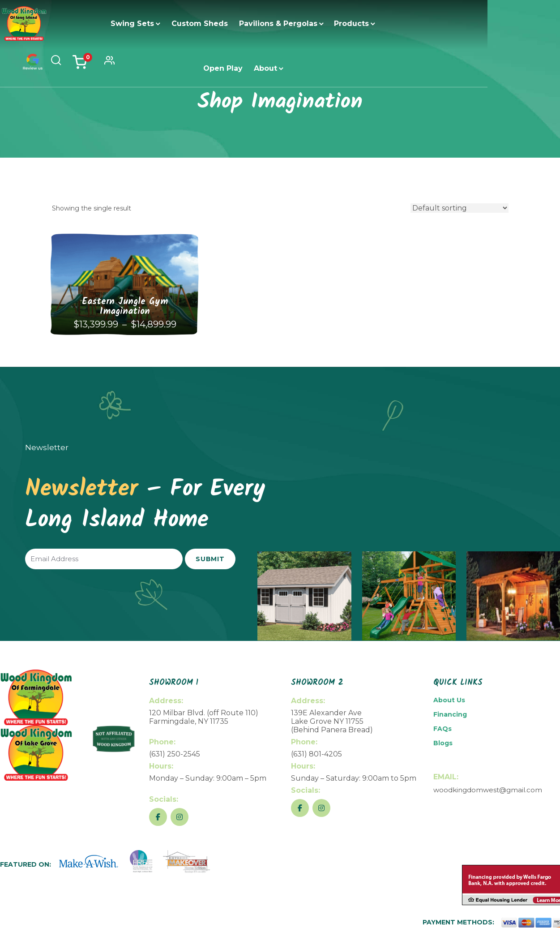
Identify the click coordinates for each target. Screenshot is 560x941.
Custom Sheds (169, 24)
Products (321, 24)
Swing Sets (101, 24)
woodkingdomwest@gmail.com (488, 790)
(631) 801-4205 (316, 754)
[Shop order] (460, 208)
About (418, 24)
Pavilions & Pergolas (247, 24)
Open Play (375, 24)
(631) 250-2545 (175, 754)
